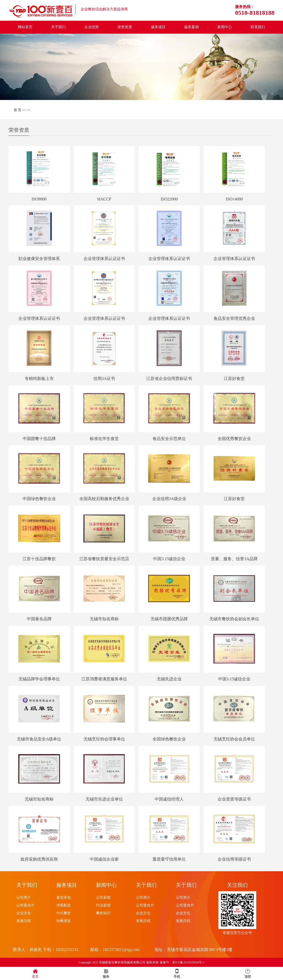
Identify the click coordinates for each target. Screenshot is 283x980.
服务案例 (191, 27)
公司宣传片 (25, 905)
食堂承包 (64, 898)
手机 (177, 973)
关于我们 (58, 27)
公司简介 (24, 898)
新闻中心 (225, 27)
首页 (35, 973)
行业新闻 (103, 905)
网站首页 (25, 27)
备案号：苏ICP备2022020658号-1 (182, 962)
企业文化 (24, 913)
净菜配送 (64, 905)
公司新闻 (103, 898)
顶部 (248, 973)
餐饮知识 (103, 913)
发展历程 (24, 921)
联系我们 (258, 27)
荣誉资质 (125, 27)
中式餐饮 (64, 913)
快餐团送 (64, 921)
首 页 (18, 110)
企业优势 (92, 27)
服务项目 (158, 27)
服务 (106, 973)
